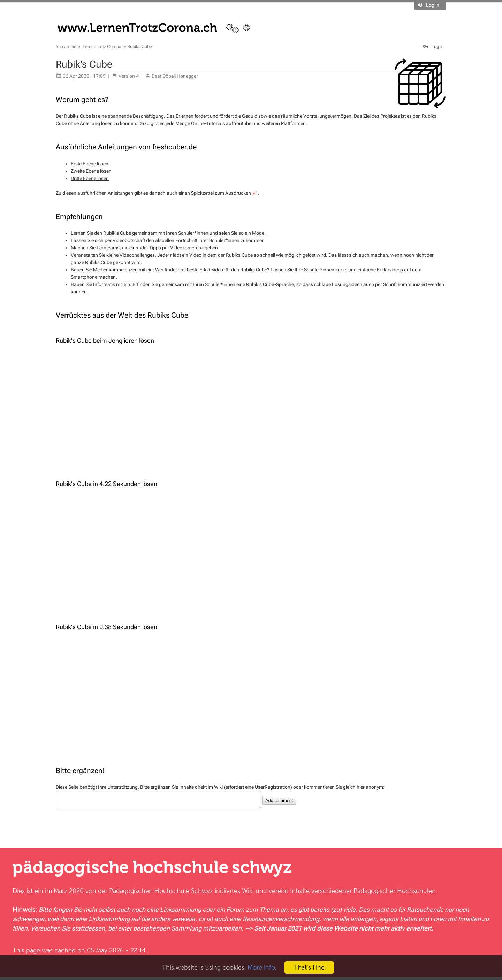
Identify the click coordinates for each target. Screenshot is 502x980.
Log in (433, 5)
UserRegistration (273, 787)
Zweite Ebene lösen (91, 171)
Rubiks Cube (140, 47)
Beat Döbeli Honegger (175, 76)
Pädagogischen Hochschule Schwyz (161, 894)
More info (261, 967)
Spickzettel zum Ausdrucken (224, 193)
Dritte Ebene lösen (90, 178)
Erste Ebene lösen (90, 164)
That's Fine (309, 967)
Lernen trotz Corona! (103, 47)
